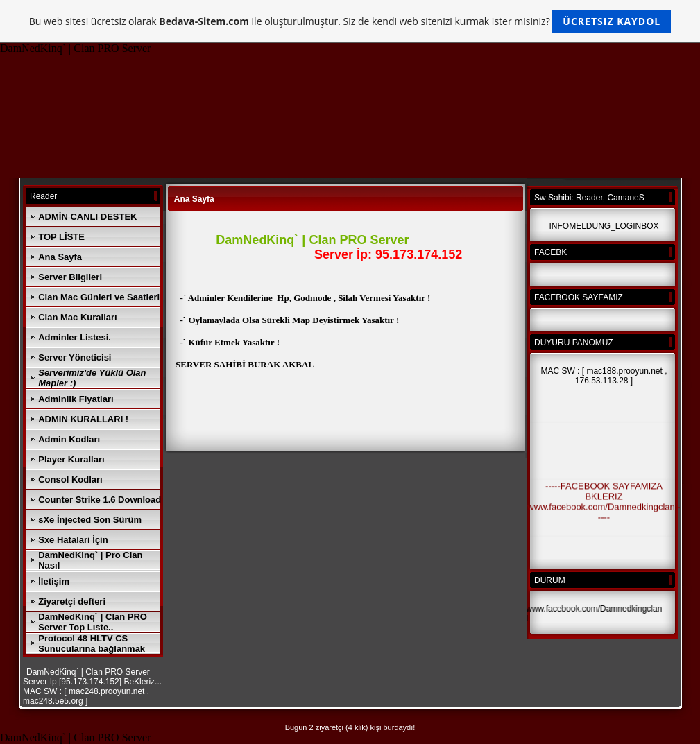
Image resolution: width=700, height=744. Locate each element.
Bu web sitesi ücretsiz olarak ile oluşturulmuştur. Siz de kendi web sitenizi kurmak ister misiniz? (350, 21)
